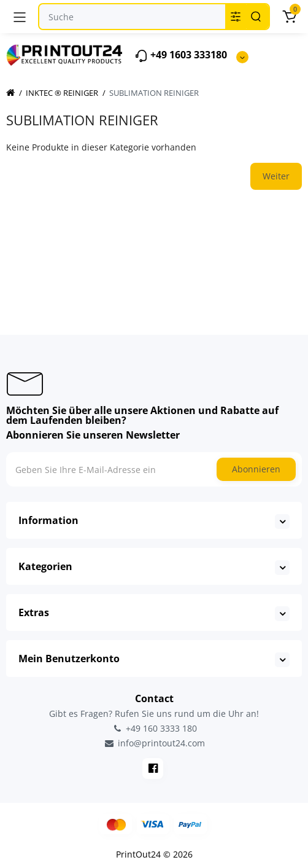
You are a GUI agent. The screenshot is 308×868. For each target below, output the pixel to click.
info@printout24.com (154, 743)
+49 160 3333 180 (154, 728)
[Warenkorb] (289, 17)
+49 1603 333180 (181, 56)
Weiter (276, 176)
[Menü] (20, 17)
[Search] (256, 17)
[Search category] (236, 17)
